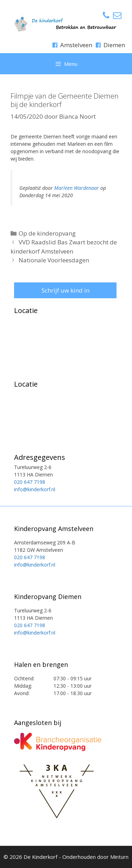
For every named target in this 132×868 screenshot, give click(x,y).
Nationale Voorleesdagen (54, 260)
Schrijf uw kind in (65, 290)
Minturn (119, 857)
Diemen (114, 45)
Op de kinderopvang (47, 233)
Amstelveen (76, 45)
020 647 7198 (30, 482)
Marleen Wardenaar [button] (77, 188)
